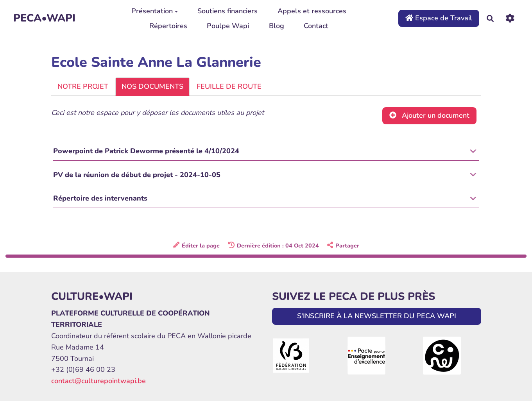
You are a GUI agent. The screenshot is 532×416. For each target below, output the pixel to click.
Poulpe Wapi (228, 26)
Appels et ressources (312, 11)
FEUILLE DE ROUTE (229, 86)
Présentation (155, 11)
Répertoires (168, 26)
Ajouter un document (429, 115)
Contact (316, 26)
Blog (277, 26)
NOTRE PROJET (83, 86)
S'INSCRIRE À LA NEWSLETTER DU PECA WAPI (377, 317)
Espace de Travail (439, 18)
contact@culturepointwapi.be (99, 382)
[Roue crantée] (510, 18)
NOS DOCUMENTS (152, 86)
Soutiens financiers (227, 11)
